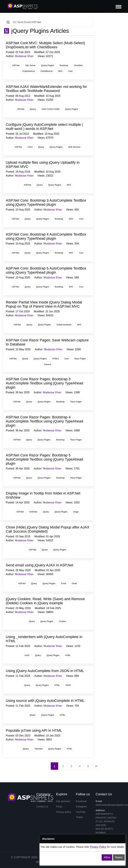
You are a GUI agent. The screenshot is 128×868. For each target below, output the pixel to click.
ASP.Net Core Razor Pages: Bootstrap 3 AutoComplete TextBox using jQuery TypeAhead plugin (44, 383)
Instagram (81, 806)
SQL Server (30, 65)
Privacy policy (64, 812)
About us (41, 801)
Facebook (81, 801)
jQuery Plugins (48, 65)
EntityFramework (64, 325)
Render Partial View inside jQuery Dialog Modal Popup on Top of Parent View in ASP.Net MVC (44, 304)
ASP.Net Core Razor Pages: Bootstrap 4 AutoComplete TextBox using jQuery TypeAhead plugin (44, 421)
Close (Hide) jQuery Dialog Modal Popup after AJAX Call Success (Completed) (48, 529)
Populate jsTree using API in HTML (34, 730)
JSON (68, 685)
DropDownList (29, 71)
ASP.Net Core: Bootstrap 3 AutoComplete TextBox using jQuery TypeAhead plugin (46, 202)
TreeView (38, 749)
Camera (48, 364)
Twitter (80, 817)
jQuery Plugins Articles (39, 31)
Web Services (74, 147)
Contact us (42, 806)
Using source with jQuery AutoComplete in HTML (45, 701)
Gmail (74, 584)
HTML (68, 655)
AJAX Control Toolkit (50, 109)
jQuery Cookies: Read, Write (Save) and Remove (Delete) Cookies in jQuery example (45, 601)
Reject (119, 857)
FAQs (59, 806)
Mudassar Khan (24, 56)
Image (76, 512)
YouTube (81, 812)
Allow (107, 857)
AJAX (30, 147)
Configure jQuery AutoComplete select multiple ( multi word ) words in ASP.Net (44, 127)
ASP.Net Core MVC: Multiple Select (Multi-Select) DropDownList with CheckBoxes (45, 45)
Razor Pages (80, 359)
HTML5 (55, 359)
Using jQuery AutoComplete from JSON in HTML (45, 671)
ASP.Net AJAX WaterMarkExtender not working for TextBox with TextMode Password (46, 89)
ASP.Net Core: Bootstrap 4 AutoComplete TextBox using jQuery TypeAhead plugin (46, 236)
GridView (33, 512)
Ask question (63, 801)
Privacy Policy (98, 847)
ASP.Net (16, 65)
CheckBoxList (47, 71)
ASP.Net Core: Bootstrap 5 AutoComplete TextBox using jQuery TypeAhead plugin (46, 270)
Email (64, 584)
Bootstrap (64, 65)
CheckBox (78, 65)
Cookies (63, 621)
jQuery (33, 109)
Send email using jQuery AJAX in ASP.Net (39, 565)
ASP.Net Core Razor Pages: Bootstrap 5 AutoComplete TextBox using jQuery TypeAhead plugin (44, 459)
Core (71, 71)
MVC (61, 71)
